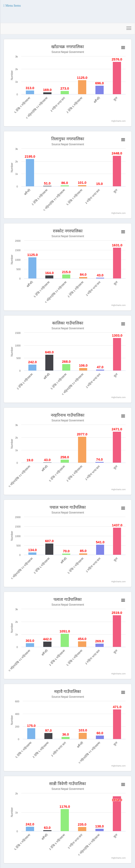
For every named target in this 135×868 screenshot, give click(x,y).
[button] (12, 6)
